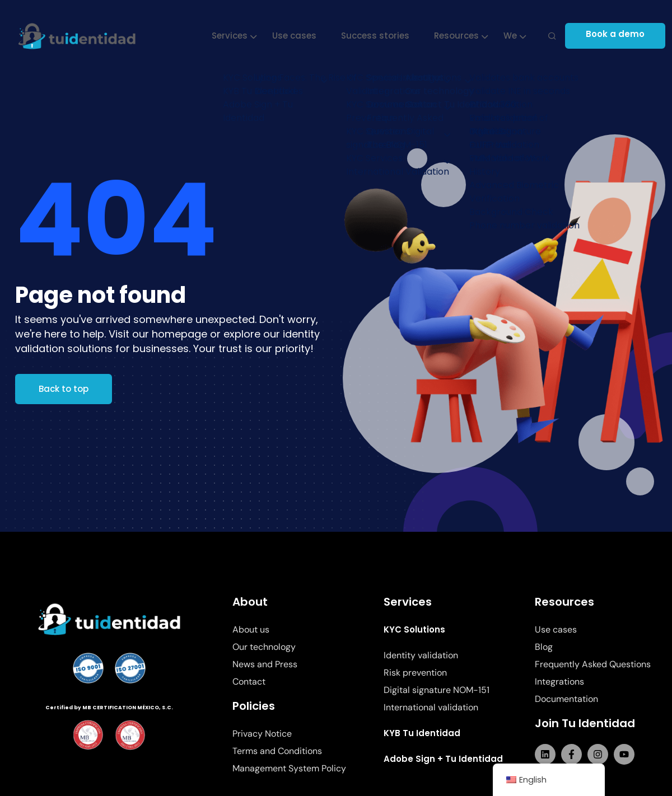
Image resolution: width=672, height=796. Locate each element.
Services (231, 36)
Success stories (377, 36)
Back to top (64, 389)
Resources (458, 36)
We (512, 36)
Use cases (296, 36)
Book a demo (620, 36)
